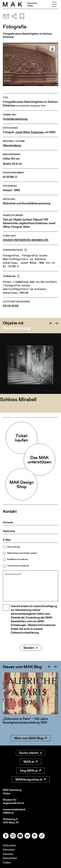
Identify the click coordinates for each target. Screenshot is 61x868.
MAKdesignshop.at (31, 779)
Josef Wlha (22, 132)
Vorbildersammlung (15, 119)
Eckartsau (37, 132)
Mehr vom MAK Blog (31, 738)
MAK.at (31, 762)
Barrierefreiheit (10, 858)
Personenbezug (17, 328)
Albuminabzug (12, 145)
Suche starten (31, 753)
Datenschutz (9, 849)
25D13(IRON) (22, 240)
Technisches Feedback (18, 566)
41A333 (8, 240)
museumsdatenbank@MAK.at (14, 811)
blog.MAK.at (31, 771)
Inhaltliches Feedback (18, 559)
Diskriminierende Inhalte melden (22, 553)
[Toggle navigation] (54, 4)
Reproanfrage (14, 547)
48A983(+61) (40, 240)
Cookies (7, 862)
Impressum (8, 854)
